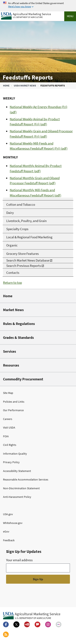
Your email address (19, 560)
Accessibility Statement (17, 471)
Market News (13, 310)
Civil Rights (10, 445)
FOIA (6, 436)
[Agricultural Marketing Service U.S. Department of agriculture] (26, 15)
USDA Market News (25, 86)
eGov (6, 531)
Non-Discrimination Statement (21, 488)
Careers (8, 419)
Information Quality (15, 454)
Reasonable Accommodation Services (26, 479)
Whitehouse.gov (13, 523)
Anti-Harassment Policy (17, 497)
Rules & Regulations (19, 324)
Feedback (9, 540)
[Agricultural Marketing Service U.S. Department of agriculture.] (32, 616)
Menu (70, 16)
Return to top (12, 283)
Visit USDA (9, 427)
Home (6, 86)
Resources (11, 365)
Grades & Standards (18, 337)
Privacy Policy (11, 462)
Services (10, 351)
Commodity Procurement (23, 379)
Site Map (8, 393)
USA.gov (8, 514)
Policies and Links (14, 402)
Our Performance (13, 410)
